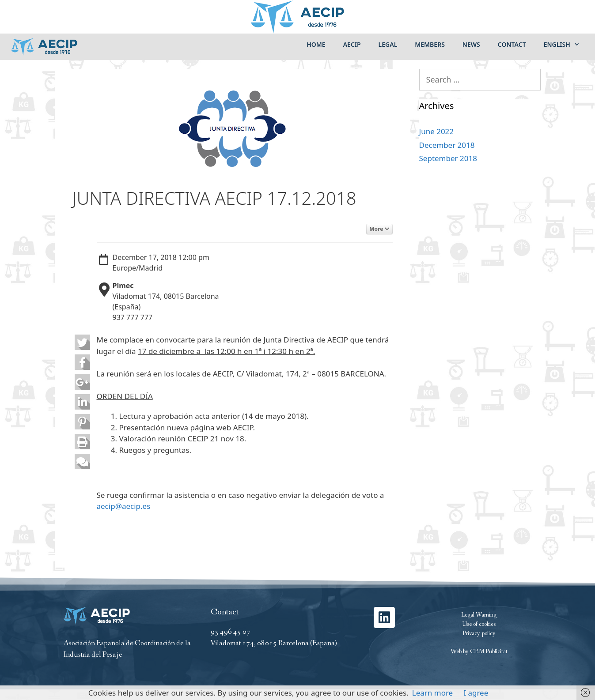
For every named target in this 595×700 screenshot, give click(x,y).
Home (316, 44)
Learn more (432, 693)
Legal (388, 44)
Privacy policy (479, 633)
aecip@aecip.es (124, 506)
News (471, 44)
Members (430, 44)
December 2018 (447, 145)
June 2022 (437, 131)
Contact (512, 44)
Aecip (352, 44)
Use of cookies (479, 624)
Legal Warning (479, 615)
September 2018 (448, 158)
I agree (476, 693)
